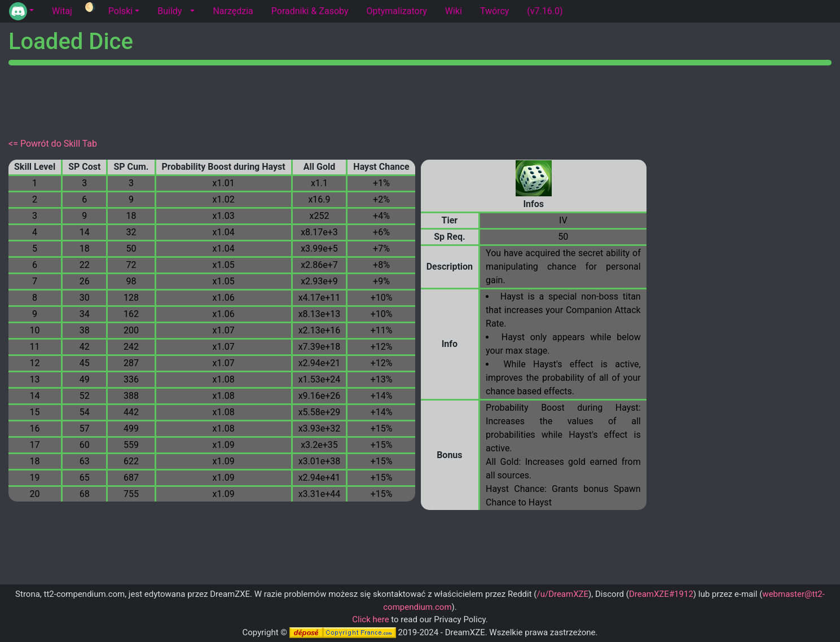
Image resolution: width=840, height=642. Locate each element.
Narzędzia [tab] (233, 11)
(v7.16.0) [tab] (545, 11)
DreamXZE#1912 (661, 594)
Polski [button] (120, 11)
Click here (370, 619)
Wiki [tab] (454, 11)
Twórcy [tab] (494, 11)
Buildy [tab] (170, 11)
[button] (21, 11)
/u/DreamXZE (562, 594)
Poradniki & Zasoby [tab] (310, 11)
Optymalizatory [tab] (396, 11)
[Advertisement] (420, 99)
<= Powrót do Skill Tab (53, 144)
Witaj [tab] (62, 11)
